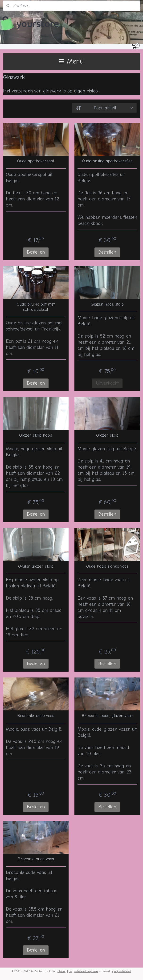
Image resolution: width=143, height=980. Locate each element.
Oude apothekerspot (36, 161)
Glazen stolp (107, 435)
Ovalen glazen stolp (36, 566)
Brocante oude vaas (36, 859)
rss (70, 971)
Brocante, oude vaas (36, 716)
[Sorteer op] (104, 108)
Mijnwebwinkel (123, 971)
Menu (71, 61)
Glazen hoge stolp (107, 304)
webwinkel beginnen (86, 971)
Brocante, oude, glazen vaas (107, 716)
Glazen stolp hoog (36, 435)
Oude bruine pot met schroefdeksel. (36, 307)
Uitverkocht (107, 383)
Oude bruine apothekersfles (107, 161)
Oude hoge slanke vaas (107, 566)
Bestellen (36, 252)
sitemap (62, 971)
